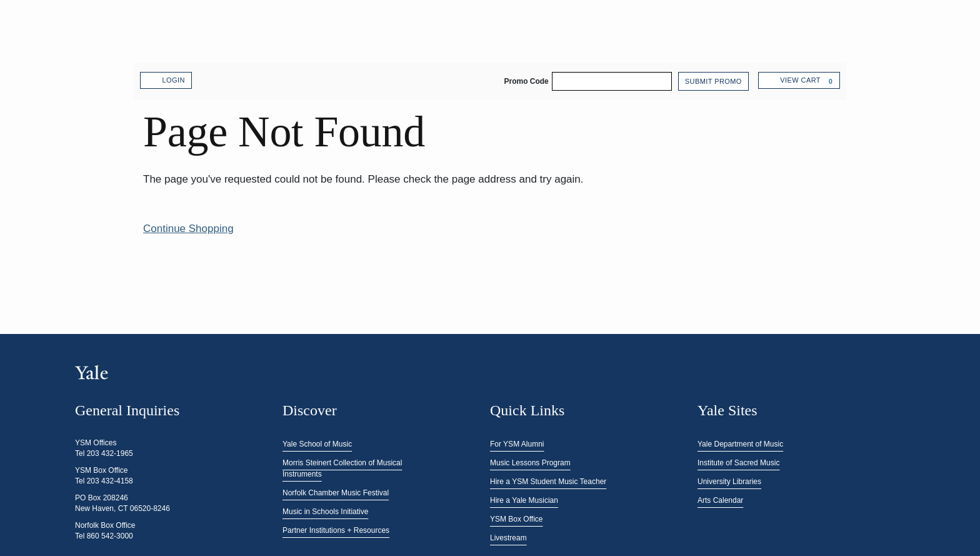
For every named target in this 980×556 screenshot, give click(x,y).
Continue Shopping (188, 229)
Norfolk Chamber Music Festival (336, 493)
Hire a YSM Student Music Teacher (548, 482)
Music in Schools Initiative (325, 512)
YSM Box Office (516, 519)
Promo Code (526, 81)
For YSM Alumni (517, 444)
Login (166, 81)
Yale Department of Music (740, 444)
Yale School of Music (317, 444)
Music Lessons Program (530, 463)
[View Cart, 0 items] (799, 80)
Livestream (508, 538)
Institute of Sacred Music (738, 463)
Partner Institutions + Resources (336, 530)
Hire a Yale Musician (524, 500)
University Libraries (729, 482)
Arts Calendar (720, 500)
